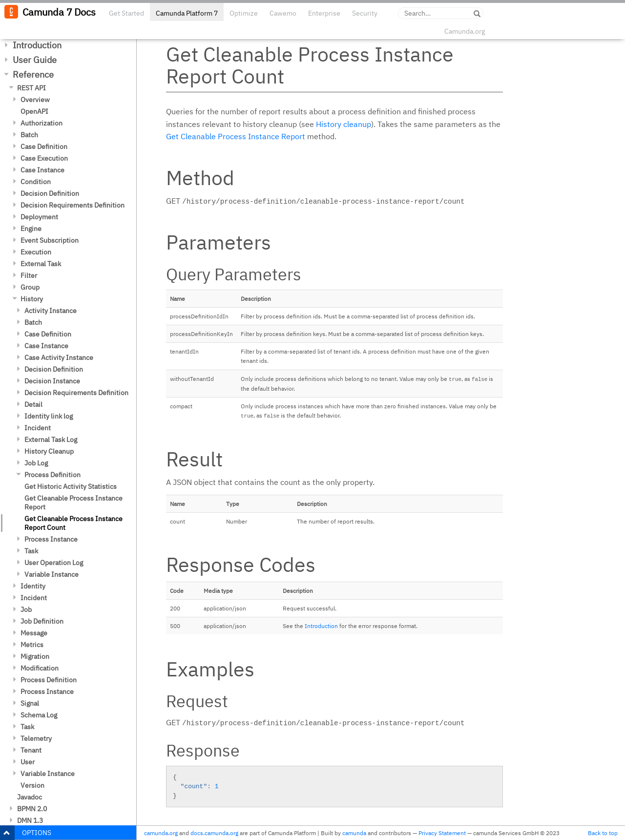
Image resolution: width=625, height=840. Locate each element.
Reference (33, 74)
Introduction (37, 45)
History (32, 299)
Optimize (244, 13)
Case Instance (42, 170)
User (28, 762)
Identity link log (49, 416)
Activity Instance (51, 311)
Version (32, 785)
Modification (40, 668)
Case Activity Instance (59, 357)
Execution (36, 252)
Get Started (126, 13)
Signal (30, 703)
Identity (33, 586)
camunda (354, 833)
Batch (29, 135)
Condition (36, 182)
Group (30, 287)
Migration (35, 656)
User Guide (35, 60)
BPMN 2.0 (32, 809)
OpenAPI (34, 111)
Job (26, 609)
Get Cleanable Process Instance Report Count (73, 523)
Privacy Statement (442, 833)
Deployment (39, 217)
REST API (31, 88)
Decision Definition (50, 193)
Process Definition (52, 475)
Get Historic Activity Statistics (71, 486)
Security (365, 13)
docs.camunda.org (214, 833)
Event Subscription (50, 240)
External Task (41, 264)
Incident (38, 428)
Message (34, 633)
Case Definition (44, 147)
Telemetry (36, 738)
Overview (35, 100)
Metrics (32, 645)
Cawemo (283, 13)
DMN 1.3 (30, 820)
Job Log (36, 463)
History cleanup (344, 124)
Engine (31, 229)
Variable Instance (52, 574)
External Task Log (51, 440)
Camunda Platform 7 (187, 13)
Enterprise (324, 13)
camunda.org (161, 833)
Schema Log (39, 715)
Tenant (31, 750)
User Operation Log (54, 563)
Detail (33, 404)
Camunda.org (465, 31)
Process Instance (51, 539)
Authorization (42, 123)
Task (31, 551)
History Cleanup (49, 451)
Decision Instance (52, 381)
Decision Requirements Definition (73, 205)
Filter (29, 275)
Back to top (603, 833)
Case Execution (44, 158)
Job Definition (42, 621)
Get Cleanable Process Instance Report (73, 503)
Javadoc (30, 797)
